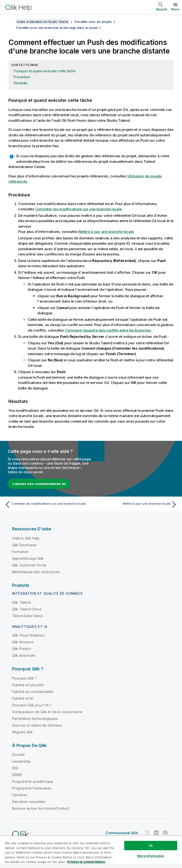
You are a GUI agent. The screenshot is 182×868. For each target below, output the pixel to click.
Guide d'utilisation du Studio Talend (42, 22)
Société (18, 755)
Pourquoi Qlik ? (24, 678)
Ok (151, 845)
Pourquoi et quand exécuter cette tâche (45, 71)
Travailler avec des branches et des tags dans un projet (57, 28)
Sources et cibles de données (37, 725)
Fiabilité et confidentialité (33, 692)
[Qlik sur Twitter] (147, 833)
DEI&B (17, 775)
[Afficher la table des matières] (10, 22)
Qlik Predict (22, 649)
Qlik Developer (24, 545)
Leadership (21, 761)
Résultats (21, 83)
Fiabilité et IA (23, 698)
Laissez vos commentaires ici (39, 484)
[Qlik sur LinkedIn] (156, 833)
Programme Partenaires (32, 788)
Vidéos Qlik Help (26, 538)
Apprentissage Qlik (28, 558)
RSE (15, 768)
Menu (175, 9)
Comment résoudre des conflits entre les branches (108, 330)
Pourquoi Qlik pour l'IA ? (32, 705)
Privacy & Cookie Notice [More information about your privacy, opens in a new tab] (86, 862)
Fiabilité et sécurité (28, 685)
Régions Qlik (22, 732)
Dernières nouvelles (29, 802)
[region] (91, 852)
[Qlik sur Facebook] (165, 833)
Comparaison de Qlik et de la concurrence (47, 712)
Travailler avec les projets (93, 22)
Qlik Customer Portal (29, 565)
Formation (20, 552)
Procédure (22, 77)
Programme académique (33, 781)
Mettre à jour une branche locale (106, 232)
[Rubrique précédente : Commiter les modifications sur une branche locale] (46, 504)
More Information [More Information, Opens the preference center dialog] (151, 856)
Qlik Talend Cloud (27, 609)
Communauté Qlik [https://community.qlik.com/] (122, 833)
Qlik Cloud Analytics (28, 635)
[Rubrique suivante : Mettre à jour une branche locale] (136, 504)
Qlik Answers (23, 642)
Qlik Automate (24, 655)
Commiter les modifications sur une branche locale (79, 209)
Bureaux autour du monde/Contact (41, 808)
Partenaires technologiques (35, 719)
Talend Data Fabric (28, 616)
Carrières (20, 795)
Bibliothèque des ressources (36, 572)
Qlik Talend (21, 602)
